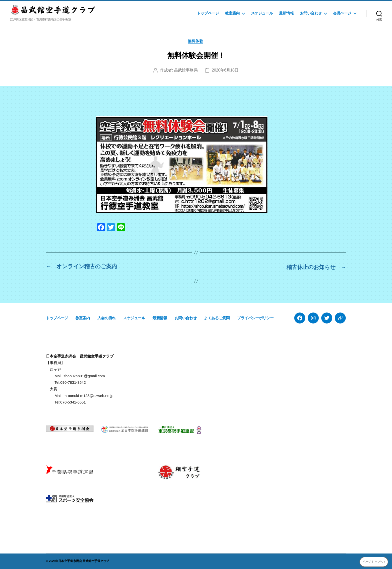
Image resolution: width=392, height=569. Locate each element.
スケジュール (262, 13)
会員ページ (342, 13)
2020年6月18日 (225, 71)
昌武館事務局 (185, 71)
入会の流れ (107, 318)
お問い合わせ (311, 13)
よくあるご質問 (217, 318)
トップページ (208, 13)
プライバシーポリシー (255, 318)
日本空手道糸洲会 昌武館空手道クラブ (84, 561)
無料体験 (196, 41)
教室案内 (232, 13)
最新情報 (286, 13)
